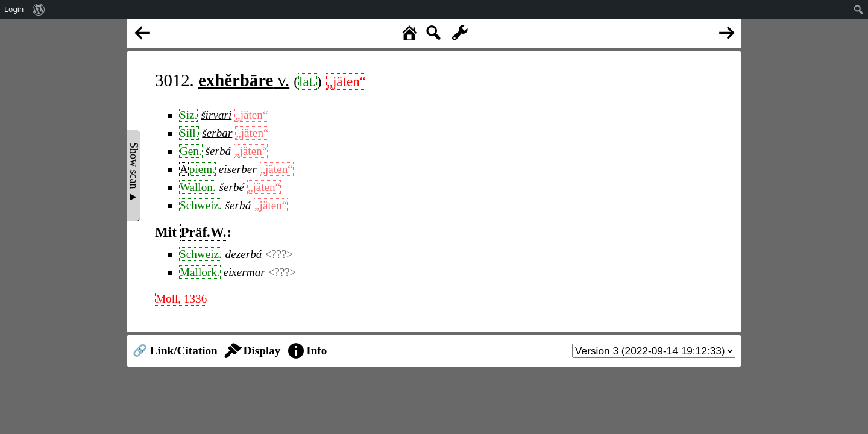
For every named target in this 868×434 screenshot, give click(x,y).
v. (244, 80)
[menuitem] (39, 10)
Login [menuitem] (14, 9)
